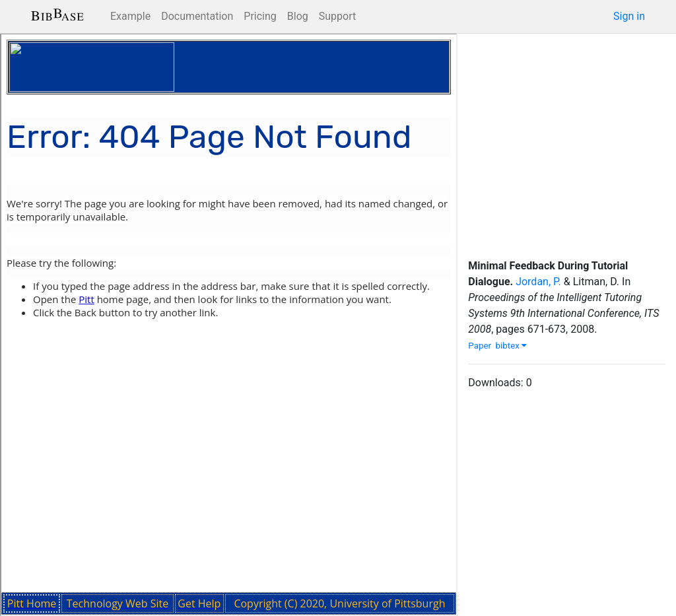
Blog (298, 16)
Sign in (629, 16)
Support (337, 16)
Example (130, 16)
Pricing (260, 16)
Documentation (197, 16)
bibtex (512, 346)
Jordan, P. (538, 282)
